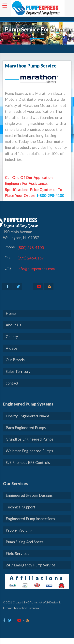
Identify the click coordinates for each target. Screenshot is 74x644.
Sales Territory (18, 371)
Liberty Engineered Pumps (28, 416)
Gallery (12, 337)
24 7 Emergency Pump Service (31, 565)
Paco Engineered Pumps (26, 428)
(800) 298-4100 (31, 247)
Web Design (50, 602)
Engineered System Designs (29, 495)
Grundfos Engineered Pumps (30, 439)
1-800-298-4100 (50, 195)
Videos (12, 348)
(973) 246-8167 (31, 258)
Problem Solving (19, 530)
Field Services (17, 553)
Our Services (15, 483)
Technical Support (21, 507)
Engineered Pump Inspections (30, 519)
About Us (14, 325)
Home (11, 313)
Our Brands (15, 360)
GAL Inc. (33, 602)
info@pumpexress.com (36, 269)
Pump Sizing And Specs (25, 542)
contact (12, 383)
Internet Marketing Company (21, 608)
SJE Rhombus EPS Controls (28, 462)
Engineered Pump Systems (28, 404)
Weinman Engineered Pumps (29, 451)
